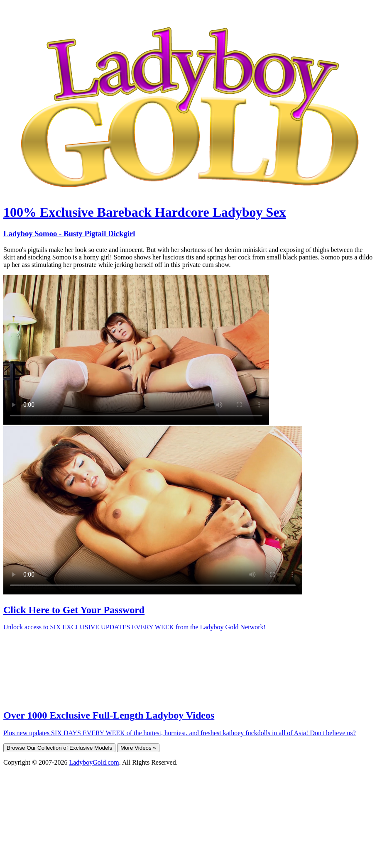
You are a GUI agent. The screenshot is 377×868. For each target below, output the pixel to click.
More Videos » (138, 748)
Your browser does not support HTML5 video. (136, 350)
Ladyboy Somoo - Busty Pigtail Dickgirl (69, 234)
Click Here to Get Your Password (74, 610)
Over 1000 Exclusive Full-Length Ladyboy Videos (109, 715)
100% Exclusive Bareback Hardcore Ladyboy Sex (145, 212)
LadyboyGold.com (94, 762)
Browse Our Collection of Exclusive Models (59, 748)
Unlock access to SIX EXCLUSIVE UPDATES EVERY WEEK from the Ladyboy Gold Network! (135, 627)
